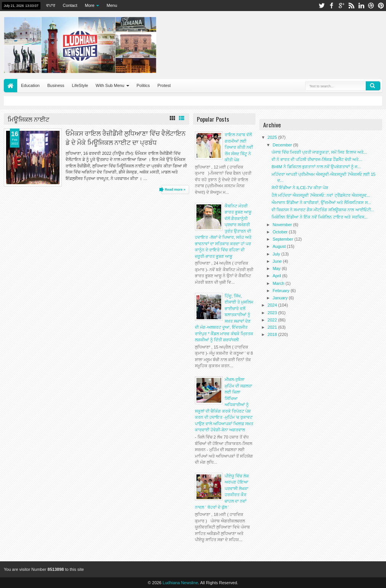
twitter (322, 6)
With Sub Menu (110, 85)
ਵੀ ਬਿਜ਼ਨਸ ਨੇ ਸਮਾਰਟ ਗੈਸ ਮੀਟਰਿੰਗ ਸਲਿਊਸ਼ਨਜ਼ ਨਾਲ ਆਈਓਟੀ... (323, 210)
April (277, 276)
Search (373, 86)
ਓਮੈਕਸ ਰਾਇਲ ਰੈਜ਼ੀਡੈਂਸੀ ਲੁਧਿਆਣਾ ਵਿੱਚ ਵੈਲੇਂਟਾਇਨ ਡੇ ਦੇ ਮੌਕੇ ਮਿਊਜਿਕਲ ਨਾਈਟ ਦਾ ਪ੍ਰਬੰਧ (126, 137)
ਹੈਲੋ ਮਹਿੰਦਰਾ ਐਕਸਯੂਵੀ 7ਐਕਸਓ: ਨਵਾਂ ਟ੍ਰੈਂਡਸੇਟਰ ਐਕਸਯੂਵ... (321, 195)
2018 (273, 334)
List (182, 118)
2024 (273, 305)
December (283, 145)
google (341, 6)
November (283, 225)
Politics (143, 85)
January (281, 298)
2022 (273, 320)
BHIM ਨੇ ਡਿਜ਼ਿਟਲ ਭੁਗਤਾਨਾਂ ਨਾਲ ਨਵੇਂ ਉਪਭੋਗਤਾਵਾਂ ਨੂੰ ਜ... (316, 167)
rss (351, 6)
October (281, 232)
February (282, 291)
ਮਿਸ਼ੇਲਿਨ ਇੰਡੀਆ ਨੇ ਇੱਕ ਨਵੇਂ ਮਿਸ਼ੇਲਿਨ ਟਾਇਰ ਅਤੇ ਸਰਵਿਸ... (320, 217)
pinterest (381, 6)
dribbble (371, 6)
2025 (273, 137)
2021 (273, 327)
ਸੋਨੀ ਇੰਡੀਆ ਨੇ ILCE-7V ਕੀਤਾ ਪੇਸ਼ (300, 188)
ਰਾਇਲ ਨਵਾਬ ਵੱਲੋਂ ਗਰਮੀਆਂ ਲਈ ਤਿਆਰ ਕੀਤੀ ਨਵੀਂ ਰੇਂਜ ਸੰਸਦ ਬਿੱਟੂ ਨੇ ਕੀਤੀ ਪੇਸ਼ (239, 147)
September (284, 239)
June (278, 261)
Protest (164, 85)
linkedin (361, 6)
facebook (331, 6)
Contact (70, 5)
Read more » (175, 190)
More (90, 5)
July (277, 254)
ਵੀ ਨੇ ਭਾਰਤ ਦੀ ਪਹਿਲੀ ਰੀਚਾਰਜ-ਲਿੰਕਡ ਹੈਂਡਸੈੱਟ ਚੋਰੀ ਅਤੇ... (317, 159)
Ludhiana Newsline (180, 583)
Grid (172, 118)
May (277, 268)
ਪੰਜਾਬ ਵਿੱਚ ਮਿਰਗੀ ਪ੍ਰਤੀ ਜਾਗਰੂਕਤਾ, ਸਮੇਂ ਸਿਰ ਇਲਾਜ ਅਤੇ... (319, 152)
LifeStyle (80, 85)
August (280, 246)
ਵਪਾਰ (51, 5)
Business (56, 85)
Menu (112, 5)
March (279, 283)
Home (10, 86)
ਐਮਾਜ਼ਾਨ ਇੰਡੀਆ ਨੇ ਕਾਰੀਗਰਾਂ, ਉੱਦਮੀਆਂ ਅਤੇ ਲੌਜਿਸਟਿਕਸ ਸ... (321, 202)
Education (30, 85)
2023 (273, 313)
